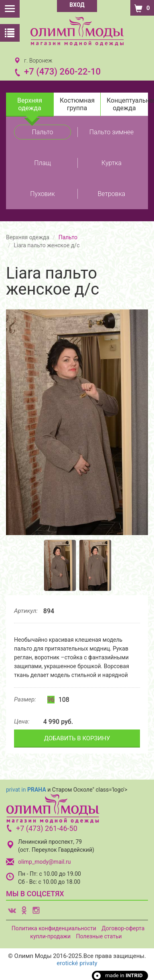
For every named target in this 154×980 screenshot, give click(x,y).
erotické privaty (77, 963)
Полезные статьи (99, 936)
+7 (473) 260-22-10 (62, 72)
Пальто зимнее (112, 132)
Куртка (111, 163)
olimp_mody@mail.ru (44, 862)
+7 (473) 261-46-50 (47, 828)
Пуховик (42, 194)
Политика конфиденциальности (54, 928)
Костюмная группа (77, 104)
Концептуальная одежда (127, 104)
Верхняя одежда (30, 104)
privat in (26, 790)
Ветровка (112, 194)
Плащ (42, 163)
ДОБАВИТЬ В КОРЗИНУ (77, 738)
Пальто (43, 132)
